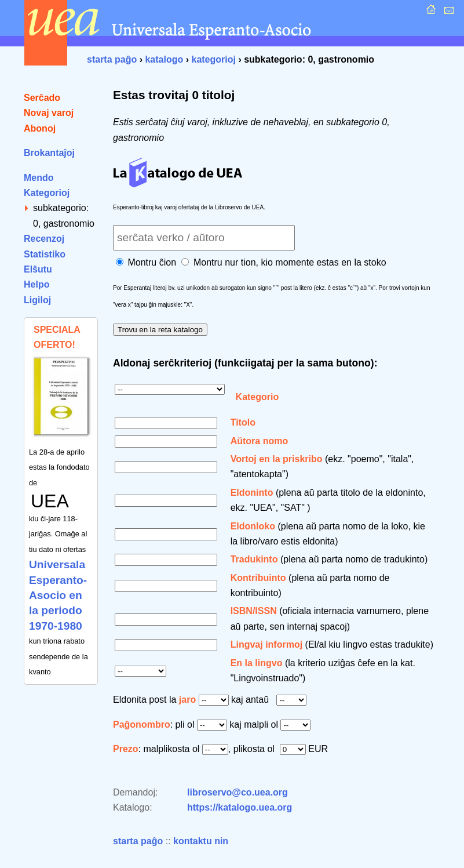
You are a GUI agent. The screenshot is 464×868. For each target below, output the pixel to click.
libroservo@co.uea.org (238, 792)
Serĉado (42, 98)
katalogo (164, 59)
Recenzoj (44, 239)
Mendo (39, 178)
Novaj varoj (49, 113)
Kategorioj (47, 193)
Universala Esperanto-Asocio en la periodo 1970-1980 (58, 595)
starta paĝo (112, 59)
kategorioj (213, 59)
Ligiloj (37, 300)
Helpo (36, 284)
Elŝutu (38, 269)
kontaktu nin (201, 841)
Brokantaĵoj (49, 153)
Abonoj (40, 128)
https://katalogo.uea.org (240, 807)
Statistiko (45, 254)
